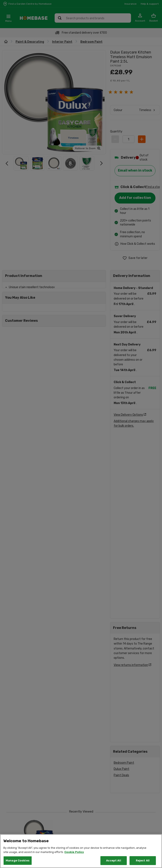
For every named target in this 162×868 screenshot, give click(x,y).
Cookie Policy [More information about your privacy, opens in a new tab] (74, 852)
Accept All (113, 860)
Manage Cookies (18, 860)
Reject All (143, 860)
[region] (81, 851)
